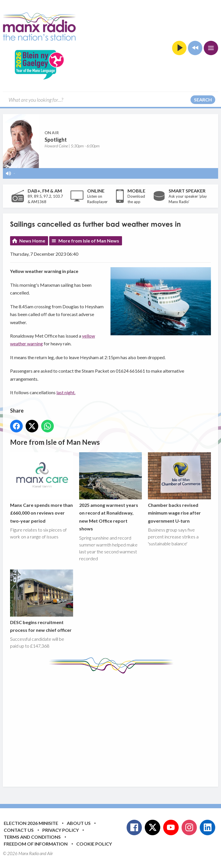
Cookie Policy (94, 844)
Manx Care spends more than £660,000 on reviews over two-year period (42, 488)
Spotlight (56, 140)
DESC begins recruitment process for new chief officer (42, 601)
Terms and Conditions (32, 837)
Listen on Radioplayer (97, 199)
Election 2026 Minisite (31, 823)
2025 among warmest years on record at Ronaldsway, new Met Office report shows (111, 491)
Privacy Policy (61, 830)
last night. (66, 392)
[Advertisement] (116, 726)
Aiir (50, 853)
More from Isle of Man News (89, 241)
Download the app (136, 199)
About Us (79, 823)
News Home (32, 241)
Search (203, 100)
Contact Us (19, 830)
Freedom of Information (36, 844)
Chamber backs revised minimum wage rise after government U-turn (179, 488)
